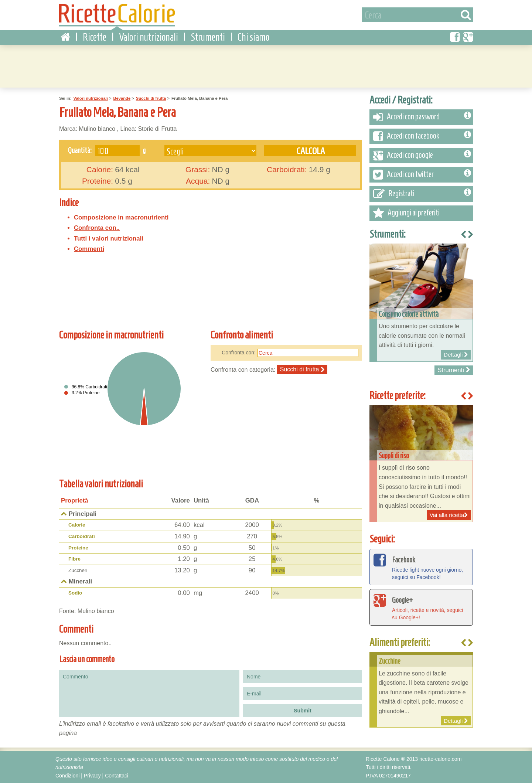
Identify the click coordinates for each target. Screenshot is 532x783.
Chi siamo (253, 37)
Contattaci (117, 775)
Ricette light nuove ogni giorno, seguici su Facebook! (421, 566)
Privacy (92, 775)
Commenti (89, 248)
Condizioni (67, 775)
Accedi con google (422, 155)
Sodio (75, 593)
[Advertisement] (266, 65)
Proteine (78, 547)
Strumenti (208, 37)
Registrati (422, 194)
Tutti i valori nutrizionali (109, 238)
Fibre (74, 559)
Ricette (95, 37)
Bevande (122, 98)
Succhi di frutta (151, 98)
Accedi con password (422, 117)
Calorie (77, 525)
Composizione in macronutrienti (121, 217)
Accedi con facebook (422, 136)
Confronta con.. (97, 227)
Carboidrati (82, 536)
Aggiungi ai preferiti (406, 213)
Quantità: (80, 150)
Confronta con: (239, 352)
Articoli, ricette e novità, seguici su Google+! (421, 606)
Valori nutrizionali (149, 37)
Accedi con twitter (422, 174)
